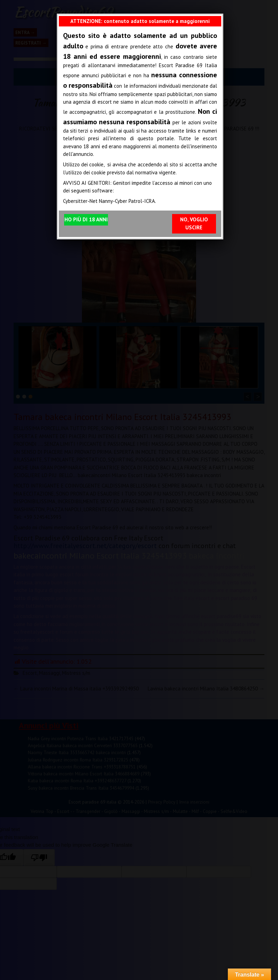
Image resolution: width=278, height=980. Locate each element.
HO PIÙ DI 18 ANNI (86, 219)
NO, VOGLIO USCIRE (194, 223)
